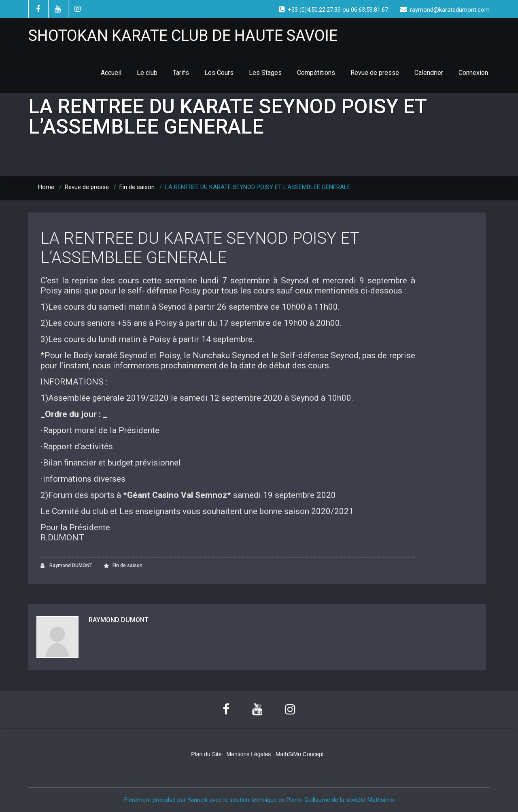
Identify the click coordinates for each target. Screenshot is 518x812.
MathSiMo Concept (300, 754)
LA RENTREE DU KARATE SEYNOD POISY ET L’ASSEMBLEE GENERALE (200, 248)
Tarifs (181, 73)
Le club (147, 73)
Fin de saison (137, 187)
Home (46, 187)
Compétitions (316, 73)
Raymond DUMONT (66, 566)
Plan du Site (206, 754)
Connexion (473, 73)
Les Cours (219, 73)
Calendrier (429, 73)
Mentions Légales (248, 754)
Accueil (111, 73)
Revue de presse (375, 73)
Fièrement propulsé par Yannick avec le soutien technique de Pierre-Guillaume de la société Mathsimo (259, 800)
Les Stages (265, 73)
